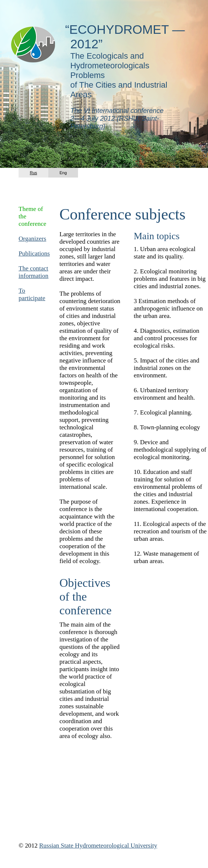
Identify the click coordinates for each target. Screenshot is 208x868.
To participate (32, 294)
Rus (33, 173)
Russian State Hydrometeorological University (98, 846)
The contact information (33, 272)
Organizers (32, 239)
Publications (34, 253)
